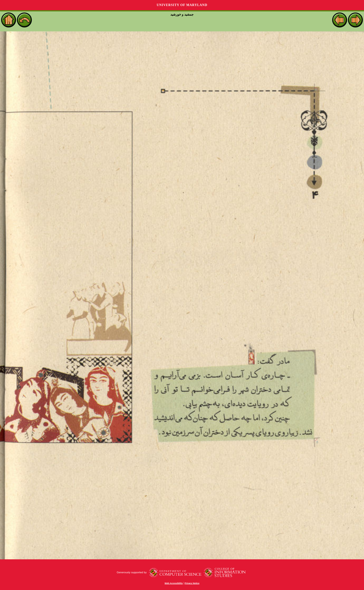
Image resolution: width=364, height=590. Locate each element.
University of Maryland (182, 5)
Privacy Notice (192, 583)
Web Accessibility (174, 583)
